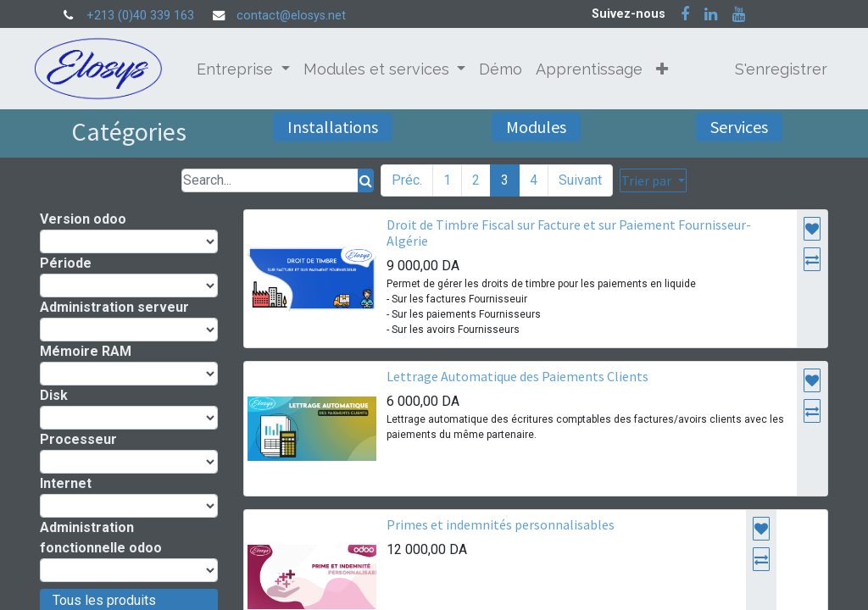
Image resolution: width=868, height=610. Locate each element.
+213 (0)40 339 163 (140, 16)
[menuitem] (506, 69)
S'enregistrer (775, 69)
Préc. (407, 180)
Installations (333, 127)
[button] (668, 69)
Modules (536, 127)
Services (739, 127)
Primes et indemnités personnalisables (501, 524)
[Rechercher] (366, 180)
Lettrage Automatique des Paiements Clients (517, 376)
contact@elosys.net (291, 16)
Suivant (580, 180)
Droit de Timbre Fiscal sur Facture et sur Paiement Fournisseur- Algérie (569, 233)
